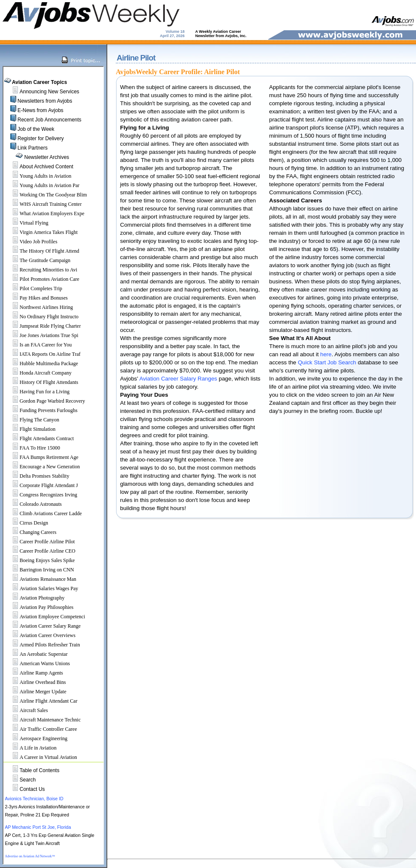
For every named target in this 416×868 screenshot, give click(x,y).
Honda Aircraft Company (38, 373)
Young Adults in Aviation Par (42, 185)
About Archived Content (46, 167)
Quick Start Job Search (327, 362)
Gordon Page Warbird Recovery (45, 401)
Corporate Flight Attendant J (42, 485)
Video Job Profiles (31, 242)
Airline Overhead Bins (36, 682)
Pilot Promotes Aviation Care (42, 279)
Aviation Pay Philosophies (39, 607)
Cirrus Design (27, 523)
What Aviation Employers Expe (45, 213)
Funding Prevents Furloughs (41, 410)
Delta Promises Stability (37, 476)
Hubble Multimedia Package (42, 363)
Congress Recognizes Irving (41, 495)
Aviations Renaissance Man (41, 579)
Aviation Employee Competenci (45, 617)
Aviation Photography (35, 598)
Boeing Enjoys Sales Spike (40, 560)
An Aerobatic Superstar (36, 654)
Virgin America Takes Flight (41, 232)
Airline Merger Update (36, 692)
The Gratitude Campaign (38, 260)
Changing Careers (31, 532)
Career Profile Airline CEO (40, 551)
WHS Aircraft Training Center (43, 204)
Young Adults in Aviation (38, 176)
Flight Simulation (30, 429)
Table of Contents (39, 770)
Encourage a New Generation (43, 467)
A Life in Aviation (31, 748)
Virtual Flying (27, 223)
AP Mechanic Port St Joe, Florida (38, 827)
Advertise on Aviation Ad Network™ (30, 856)
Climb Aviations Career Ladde (43, 513)
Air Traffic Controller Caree (41, 729)
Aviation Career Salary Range (43, 626)
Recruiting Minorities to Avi (41, 270)
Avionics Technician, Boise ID (34, 799)
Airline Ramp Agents (34, 673)
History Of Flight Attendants (42, 382)
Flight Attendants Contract (39, 438)
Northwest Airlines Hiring (39, 307)
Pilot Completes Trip (34, 288)
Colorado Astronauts (33, 504)
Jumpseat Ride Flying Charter (43, 326)
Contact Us (32, 789)
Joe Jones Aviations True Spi (42, 335)
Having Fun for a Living (37, 392)
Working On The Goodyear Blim (46, 195)
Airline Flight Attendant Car (41, 701)
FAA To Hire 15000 (33, 448)
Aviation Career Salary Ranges (178, 379)
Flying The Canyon (32, 420)
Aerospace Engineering (36, 738)
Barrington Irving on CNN (40, 570)
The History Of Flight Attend (42, 251)
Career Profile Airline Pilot (40, 542)
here (326, 354)
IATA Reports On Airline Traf (43, 354)
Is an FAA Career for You (38, 345)
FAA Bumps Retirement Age (42, 457)
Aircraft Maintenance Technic (43, 720)
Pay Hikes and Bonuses (36, 298)
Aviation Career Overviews (40, 635)
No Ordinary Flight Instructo (42, 317)
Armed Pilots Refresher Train (43, 645)
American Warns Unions (37, 663)
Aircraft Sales (26, 710)
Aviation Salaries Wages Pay (42, 588)
